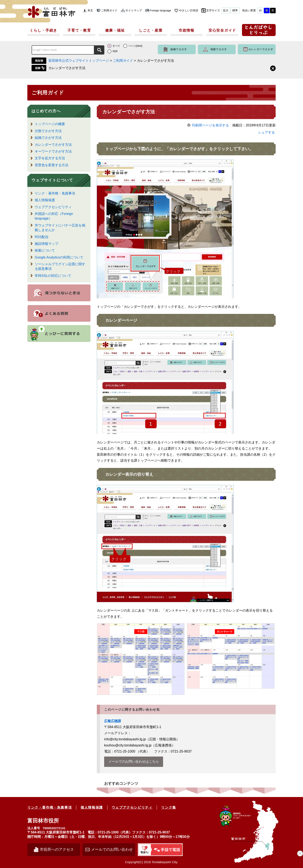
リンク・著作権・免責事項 (55, 193)
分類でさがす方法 (48, 131)
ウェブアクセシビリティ (53, 207)
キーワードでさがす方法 (53, 151)
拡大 (226, 10)
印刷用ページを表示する (210, 125)
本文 (90, 10)
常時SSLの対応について (53, 276)
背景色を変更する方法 (52, 165)
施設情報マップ (47, 244)
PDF (115, 51)
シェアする (266, 132)
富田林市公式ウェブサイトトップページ (79, 61)
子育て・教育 (79, 30)
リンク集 (169, 807)
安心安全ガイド (222, 30)
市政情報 (187, 30)
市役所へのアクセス (57, 849)
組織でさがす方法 (48, 138)
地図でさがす (219, 49)
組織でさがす (179, 49)
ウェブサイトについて (52, 180)
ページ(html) (135, 46)
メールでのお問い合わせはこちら (134, 762)
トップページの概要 (50, 124)
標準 (235, 10)
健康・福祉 (115, 30)
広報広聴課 (113, 721)
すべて (116, 46)
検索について (45, 250)
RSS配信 (42, 237)
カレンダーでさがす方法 (67, 68)
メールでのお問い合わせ (112, 849)
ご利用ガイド (109, 10)
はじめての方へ (46, 111)
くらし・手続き (43, 30)
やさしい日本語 (189, 10)
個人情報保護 (45, 200)
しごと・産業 (151, 30)
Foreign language (160, 10)
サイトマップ (134, 10)
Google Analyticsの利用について (59, 257)
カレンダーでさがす (261, 49)
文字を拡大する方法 (50, 158)
